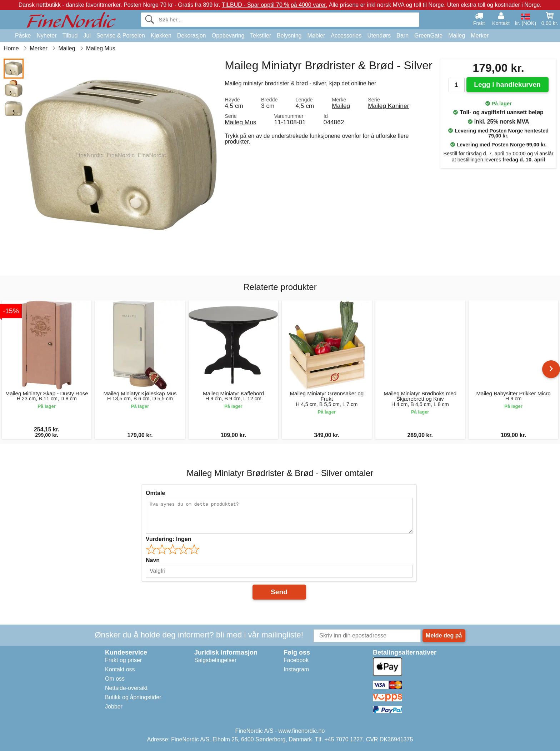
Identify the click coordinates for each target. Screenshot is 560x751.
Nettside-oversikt (126, 688)
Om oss (115, 679)
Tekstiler (261, 36)
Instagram (296, 669)
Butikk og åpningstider (133, 697)
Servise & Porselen (121, 36)
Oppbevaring (228, 36)
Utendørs (379, 36)
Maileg (457, 36)
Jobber (114, 707)
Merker (480, 36)
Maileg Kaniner (388, 106)
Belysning (289, 36)
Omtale (155, 493)
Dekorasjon (192, 36)
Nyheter (46, 36)
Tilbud (70, 36)
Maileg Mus (240, 122)
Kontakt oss (120, 669)
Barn (402, 36)
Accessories (346, 36)
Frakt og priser (123, 660)
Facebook (296, 660)
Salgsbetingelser (215, 660)
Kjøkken (161, 36)
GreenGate (428, 36)
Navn (153, 560)
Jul (87, 36)
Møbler (316, 36)
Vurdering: (168, 539)
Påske (23, 36)
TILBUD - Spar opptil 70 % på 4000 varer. (274, 5)
